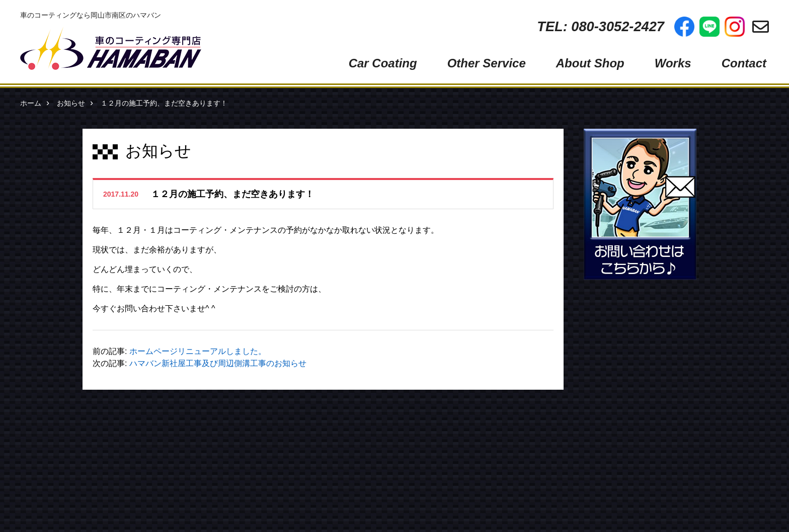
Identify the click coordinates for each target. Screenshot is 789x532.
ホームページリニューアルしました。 (198, 351)
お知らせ (71, 103)
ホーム (31, 103)
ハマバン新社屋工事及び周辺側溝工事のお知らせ (218, 363)
